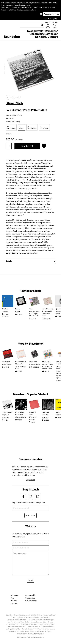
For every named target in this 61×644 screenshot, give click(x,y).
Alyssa (17, 311)
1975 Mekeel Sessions (33, 418)
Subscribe (30, 515)
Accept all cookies (51, 14)
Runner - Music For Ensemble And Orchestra (48, 366)
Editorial (41, 37)
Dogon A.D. (5, 415)
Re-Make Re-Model (46, 315)
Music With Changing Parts (21, 416)
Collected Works (34, 364)
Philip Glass (19, 412)
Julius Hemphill (7, 412)
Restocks (50, 34)
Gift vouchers (31, 601)
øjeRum (58, 309)
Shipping (15, 595)
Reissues (51, 31)
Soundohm (12, 37)
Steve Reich (14, 103)
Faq (12, 598)
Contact (14, 603)
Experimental (15, 121)
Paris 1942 (46, 412)
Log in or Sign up (51, 19)
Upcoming (36, 34)
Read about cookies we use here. (24, 10)
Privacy (14, 601)
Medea (18, 309)
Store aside (30, 598)
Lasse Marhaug (47, 309)
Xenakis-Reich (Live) (20, 368)
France (31, 309)
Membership (31, 595)
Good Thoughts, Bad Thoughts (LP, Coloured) (34, 314)
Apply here (31, 480)
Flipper (58, 412)
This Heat (5, 309)
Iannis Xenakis (21, 362)
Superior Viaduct (16, 116)
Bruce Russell (47, 311)
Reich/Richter (7, 364)
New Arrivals (35, 31)
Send (31, 580)
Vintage (53, 37)
